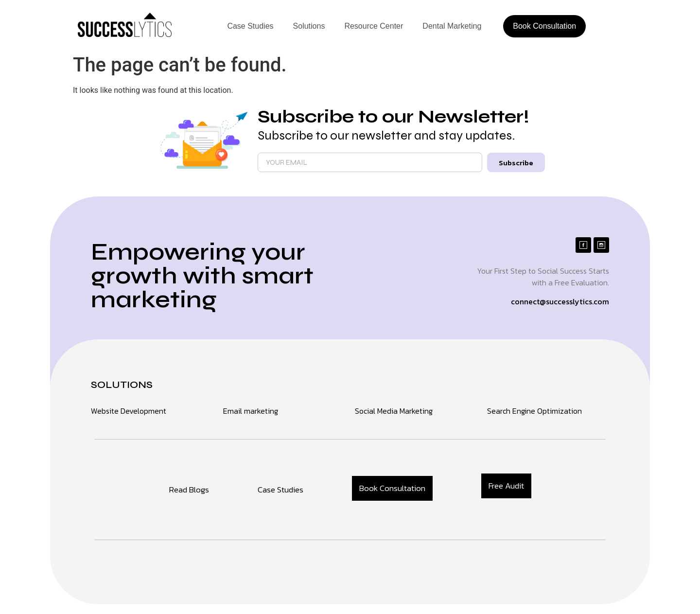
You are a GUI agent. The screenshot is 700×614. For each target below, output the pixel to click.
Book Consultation (544, 26)
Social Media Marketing (394, 411)
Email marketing (251, 411)
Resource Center (374, 26)
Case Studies (250, 26)
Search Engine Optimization (534, 411)
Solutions (309, 26)
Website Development (129, 411)
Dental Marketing (452, 26)
